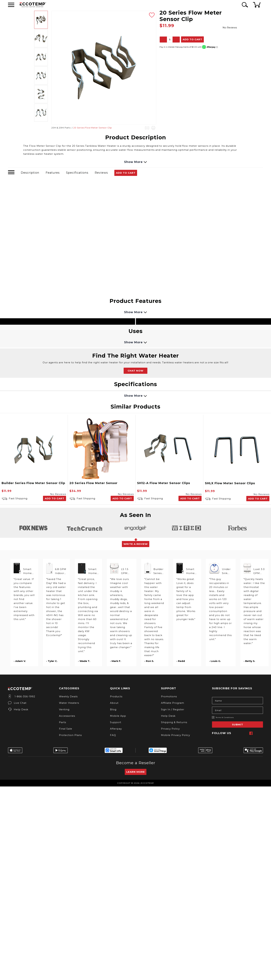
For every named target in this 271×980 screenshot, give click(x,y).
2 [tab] (138, 540)
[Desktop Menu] (11, 5)
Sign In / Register (173, 709)
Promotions (169, 696)
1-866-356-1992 (22, 696)
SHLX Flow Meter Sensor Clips (230, 483)
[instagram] (241, 733)
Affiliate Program (173, 703)
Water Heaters (69, 703)
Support (116, 722)
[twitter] (256, 733)
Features (53, 173)
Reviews (101, 173)
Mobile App (118, 716)
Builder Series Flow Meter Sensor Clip (33, 483)
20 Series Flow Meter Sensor (93, 483)
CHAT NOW (135, 371)
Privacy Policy (170, 729)
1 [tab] (136, 540)
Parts (63, 722)
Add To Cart (126, 173)
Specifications (77, 173)
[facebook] (251, 733)
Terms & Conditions (225, 717)
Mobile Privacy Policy (176, 735)
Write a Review (136, 544)
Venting (64, 709)
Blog (113, 709)
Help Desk (18, 709)
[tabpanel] (34, 528)
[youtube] (261, 733)
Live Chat (17, 703)
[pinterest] (246, 733)
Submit (238, 724)
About (114, 703)
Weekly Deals (68, 696)
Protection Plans (70, 735)
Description (30, 173)
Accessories (67, 716)
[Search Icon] (244, 5)
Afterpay (116, 729)
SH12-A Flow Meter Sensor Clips (164, 483)
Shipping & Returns (174, 722)
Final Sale (66, 729)
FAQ (113, 735)
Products (116, 696)
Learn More (136, 772)
